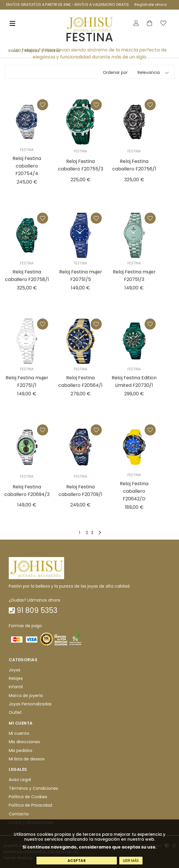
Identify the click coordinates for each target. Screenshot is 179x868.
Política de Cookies (28, 797)
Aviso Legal (20, 780)
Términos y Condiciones (33, 788)
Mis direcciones (24, 742)
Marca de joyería (26, 696)
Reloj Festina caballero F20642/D (134, 491)
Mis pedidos (21, 750)
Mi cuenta (19, 733)
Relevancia (149, 72)
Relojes (16, 678)
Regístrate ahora (151, 5)
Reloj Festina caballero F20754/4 (27, 166)
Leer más (131, 861)
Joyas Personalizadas (30, 704)
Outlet (15, 713)
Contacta (19, 814)
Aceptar (77, 861)
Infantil (16, 687)
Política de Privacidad (30, 805)
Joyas (15, 670)
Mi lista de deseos (27, 759)
